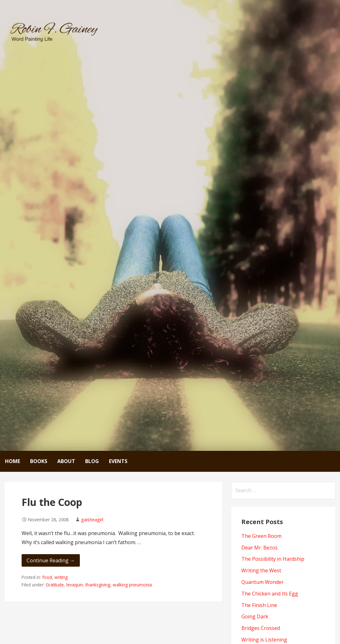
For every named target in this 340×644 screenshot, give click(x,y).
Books (39, 461)
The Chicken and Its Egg (270, 594)
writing (61, 577)
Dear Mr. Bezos (260, 548)
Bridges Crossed (261, 628)
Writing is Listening (264, 640)
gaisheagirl (92, 520)
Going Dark (255, 616)
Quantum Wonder (263, 582)
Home (13, 461)
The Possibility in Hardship (273, 559)
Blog (92, 461)
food (47, 577)
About (66, 461)
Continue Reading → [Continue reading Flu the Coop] (51, 560)
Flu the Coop (52, 502)
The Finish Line (259, 605)
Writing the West (261, 570)
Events (118, 461)
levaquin (75, 585)
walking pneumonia (132, 585)
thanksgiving (98, 585)
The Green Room (261, 536)
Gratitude (55, 585)
